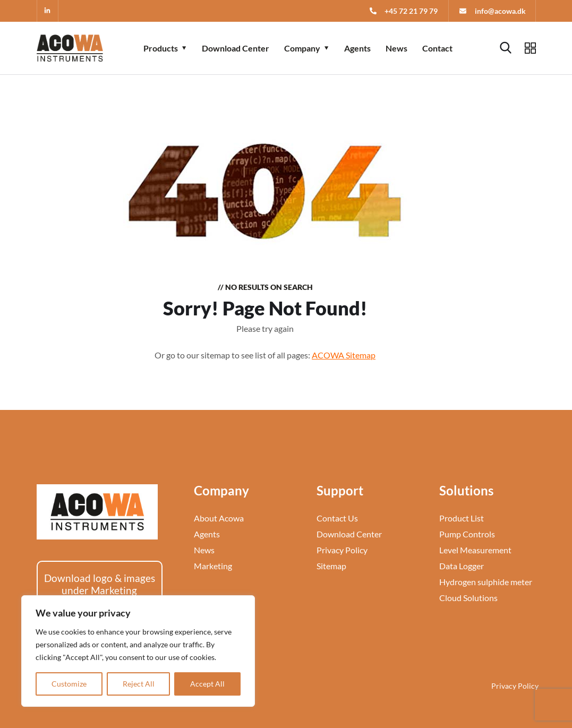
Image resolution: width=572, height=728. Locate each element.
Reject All (139, 684)
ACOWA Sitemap (344, 355)
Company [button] (302, 48)
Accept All (207, 684)
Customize (69, 684)
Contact (437, 48)
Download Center (236, 48)
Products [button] (161, 48)
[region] (138, 651)
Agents (357, 48)
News (396, 48)
